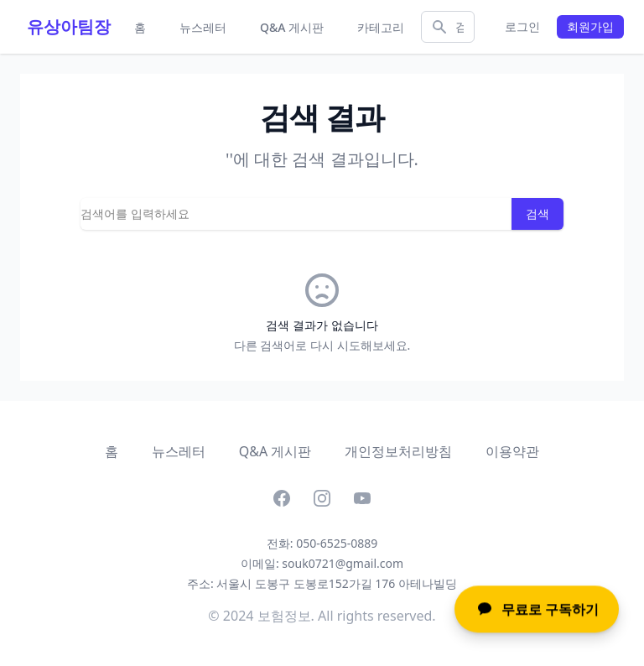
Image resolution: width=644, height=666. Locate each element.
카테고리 (381, 27)
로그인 (522, 26)
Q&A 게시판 (292, 27)
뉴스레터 (203, 27)
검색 (538, 213)
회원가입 (590, 26)
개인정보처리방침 (398, 451)
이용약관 (512, 451)
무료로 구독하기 (537, 610)
